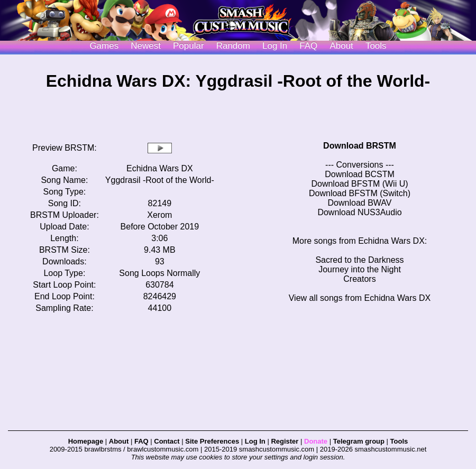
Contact (167, 441)
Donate (316, 441)
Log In (255, 441)
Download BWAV (360, 203)
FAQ (308, 46)
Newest (146, 46)
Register (285, 441)
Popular (189, 46)
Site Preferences (212, 441)
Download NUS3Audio (359, 212)
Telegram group (359, 441)
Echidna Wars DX (160, 168)
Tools (376, 46)
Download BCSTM (360, 174)
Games (104, 46)
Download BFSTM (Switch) (360, 193)
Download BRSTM (360, 146)
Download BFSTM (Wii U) (359, 184)
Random (233, 46)
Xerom (159, 215)
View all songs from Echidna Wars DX (360, 298)
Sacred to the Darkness (359, 260)
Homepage (86, 441)
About (341, 46)
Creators (359, 279)
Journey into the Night (360, 269)
